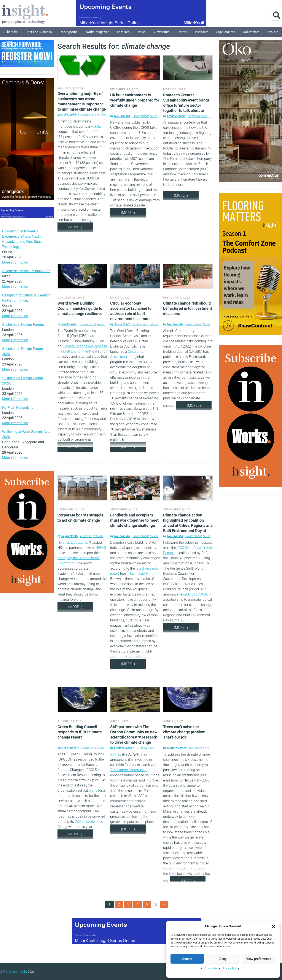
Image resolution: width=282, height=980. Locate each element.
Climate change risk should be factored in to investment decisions (188, 308)
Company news (198, 116)
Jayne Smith (122, 324)
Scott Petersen (177, 748)
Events (182, 32)
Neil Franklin (69, 115)
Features (123, 32)
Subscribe (11, 32)
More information (15, 262)
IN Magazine (69, 32)
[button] (273, 926)
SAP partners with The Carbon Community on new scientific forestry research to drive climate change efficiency (134, 737)
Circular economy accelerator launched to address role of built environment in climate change (131, 314)
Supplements (226, 32)
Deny (223, 959)
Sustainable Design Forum (23, 325)
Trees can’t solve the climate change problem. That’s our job (185, 732)
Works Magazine (97, 32)
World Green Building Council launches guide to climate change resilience (80, 308)
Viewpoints (162, 32)
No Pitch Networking (18, 407)
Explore (273, 32)
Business (86, 536)
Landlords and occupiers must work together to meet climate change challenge (134, 520)
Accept (187, 959)
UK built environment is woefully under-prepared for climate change (135, 100)
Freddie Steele (176, 116)
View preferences (259, 959)
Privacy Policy (231, 969)
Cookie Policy (213, 969)
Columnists (251, 32)
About (8, 42)
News (142, 32)
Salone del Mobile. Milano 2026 (26, 271)
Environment (88, 115)
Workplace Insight (15, 972)
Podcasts (202, 32)
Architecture (141, 324)
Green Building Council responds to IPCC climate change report (80, 732)
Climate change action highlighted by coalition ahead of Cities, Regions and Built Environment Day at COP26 (188, 525)
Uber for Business (39, 32)
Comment (195, 748)
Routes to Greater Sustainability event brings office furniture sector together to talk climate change (186, 105)
